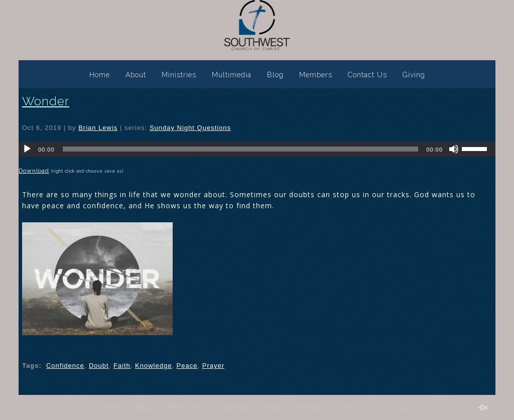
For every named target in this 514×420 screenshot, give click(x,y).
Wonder (46, 101)
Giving (414, 75)
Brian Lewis (98, 128)
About (136, 75)
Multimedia (232, 75)
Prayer (213, 366)
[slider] (241, 149)
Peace (187, 366)
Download (34, 171)
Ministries (179, 75)
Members (316, 75)
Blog (275, 75)
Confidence (65, 366)
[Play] (27, 149)
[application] (257, 149)
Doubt (99, 366)
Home (100, 75)
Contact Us (367, 75)
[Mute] (454, 149)
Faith (122, 366)
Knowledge (153, 366)
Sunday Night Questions (190, 128)
